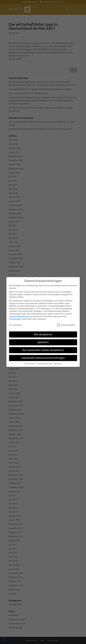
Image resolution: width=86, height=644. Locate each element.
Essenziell (15, 324)
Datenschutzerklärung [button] (44, 362)
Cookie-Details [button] (30, 362)
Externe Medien (66, 324)
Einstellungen (15, 317)
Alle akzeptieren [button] (43, 333)
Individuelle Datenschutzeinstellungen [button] (43, 356)
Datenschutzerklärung (19, 315)
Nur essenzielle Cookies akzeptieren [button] (43, 349)
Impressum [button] (58, 362)
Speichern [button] (43, 341)
